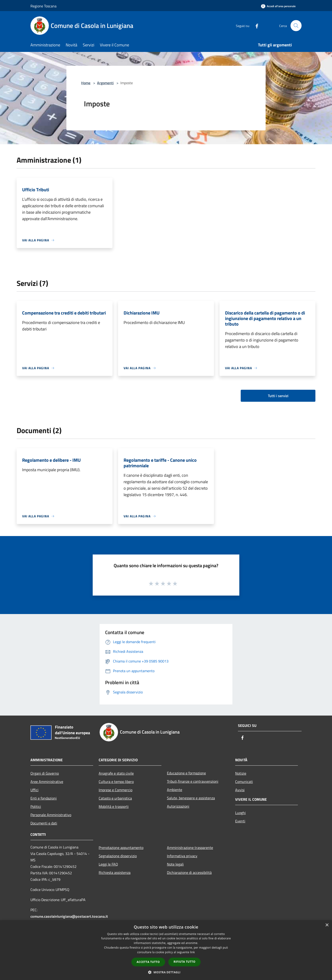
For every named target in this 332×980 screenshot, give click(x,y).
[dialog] (166, 950)
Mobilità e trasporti (114, 806)
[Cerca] (296, 26)
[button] (166, 972)
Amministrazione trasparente (190, 848)
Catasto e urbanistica (115, 798)
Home (86, 83)
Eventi (240, 821)
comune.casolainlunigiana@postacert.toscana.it (69, 916)
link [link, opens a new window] (192, 952)
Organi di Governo (45, 773)
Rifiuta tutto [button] (185, 962)
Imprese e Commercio (116, 790)
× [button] (327, 925)
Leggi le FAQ (108, 864)
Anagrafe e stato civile (116, 773)
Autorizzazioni (178, 806)
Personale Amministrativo (51, 815)
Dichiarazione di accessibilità (189, 872)
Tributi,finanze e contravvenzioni (193, 781)
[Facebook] (255, 25)
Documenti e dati (44, 823)
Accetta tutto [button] (148, 962)
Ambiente (175, 790)
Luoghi (240, 813)
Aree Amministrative (47, 782)
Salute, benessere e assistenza (191, 798)
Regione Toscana (43, 6)
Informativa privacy (182, 856)
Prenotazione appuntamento (121, 848)
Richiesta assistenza (115, 872)
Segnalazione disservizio (118, 856)
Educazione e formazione (186, 773)
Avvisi (240, 790)
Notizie (241, 773)
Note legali (175, 864)
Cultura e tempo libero (116, 782)
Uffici (34, 790)
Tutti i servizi (278, 396)
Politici (36, 806)
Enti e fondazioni (44, 798)
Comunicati (244, 782)
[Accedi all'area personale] (278, 6)
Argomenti (105, 83)
